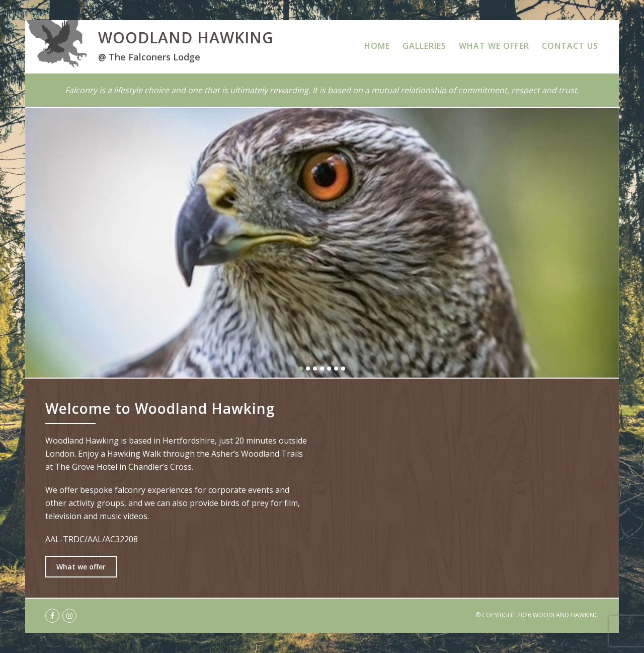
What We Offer (494, 46)
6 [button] (336, 369)
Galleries (424, 46)
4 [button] (322, 369)
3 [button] (315, 369)
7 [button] (343, 369)
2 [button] (308, 369)
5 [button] (329, 369)
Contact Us (570, 46)
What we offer (81, 567)
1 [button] (301, 369)
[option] (322, 243)
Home (377, 46)
